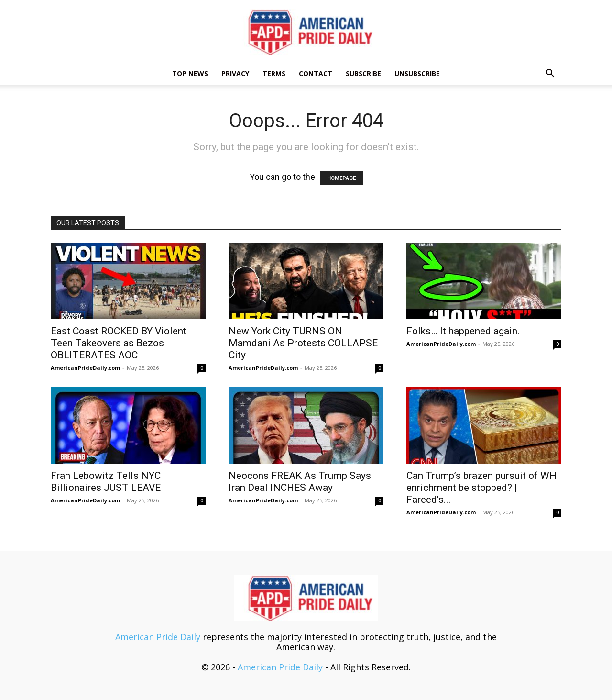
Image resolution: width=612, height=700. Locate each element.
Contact (316, 73)
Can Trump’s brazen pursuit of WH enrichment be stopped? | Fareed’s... (481, 488)
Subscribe (363, 73)
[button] (550, 74)
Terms (274, 73)
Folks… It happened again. (463, 331)
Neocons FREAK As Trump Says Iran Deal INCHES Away (300, 482)
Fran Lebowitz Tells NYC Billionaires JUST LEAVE (106, 482)
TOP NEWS (190, 73)
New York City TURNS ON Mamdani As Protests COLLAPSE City (303, 343)
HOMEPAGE (341, 178)
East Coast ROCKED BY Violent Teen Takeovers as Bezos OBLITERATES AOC (119, 343)
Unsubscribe (417, 73)
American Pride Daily (158, 637)
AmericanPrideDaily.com (85, 368)
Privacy (235, 73)
